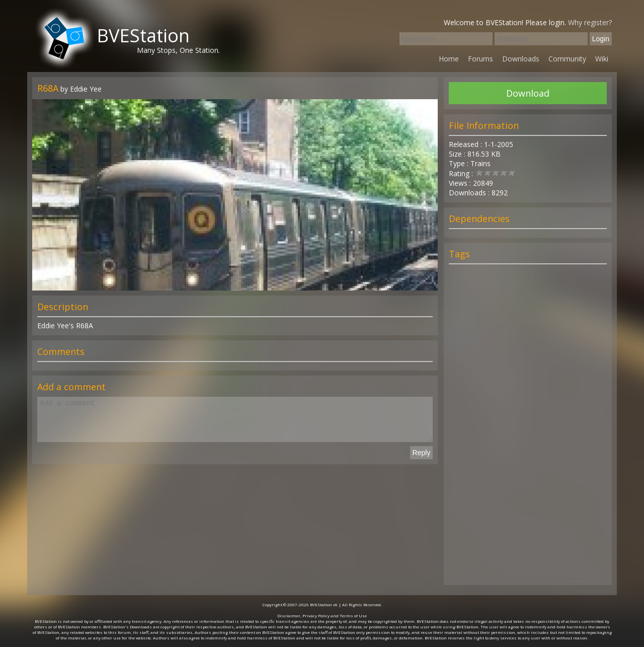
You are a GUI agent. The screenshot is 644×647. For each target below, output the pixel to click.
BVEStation (143, 35)
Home (449, 59)
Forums (480, 59)
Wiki (602, 59)
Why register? (590, 22)
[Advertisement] (528, 429)
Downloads (521, 59)
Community (567, 59)
